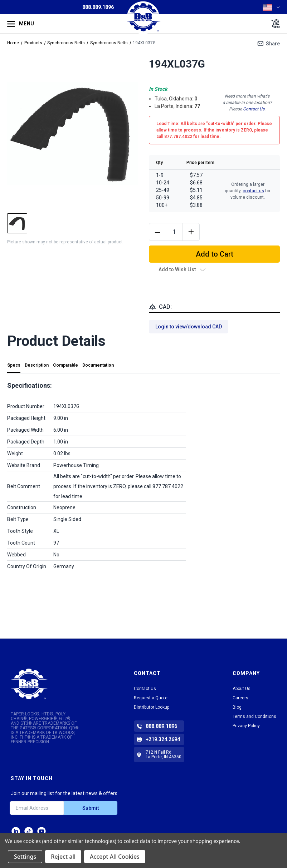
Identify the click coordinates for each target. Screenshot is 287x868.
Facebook (42, 831)
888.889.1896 (98, 7)
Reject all (63, 857)
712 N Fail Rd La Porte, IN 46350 (164, 755)
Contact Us (254, 109)
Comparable (65, 365)
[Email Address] (37, 808)
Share (273, 44)
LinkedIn (16, 831)
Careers (240, 698)
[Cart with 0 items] (273, 24)
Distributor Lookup (152, 707)
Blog (237, 707)
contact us (253, 191)
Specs (14, 365)
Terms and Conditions (254, 716)
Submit (91, 808)
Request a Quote (151, 698)
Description (37, 365)
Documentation (98, 365)
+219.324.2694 (163, 739)
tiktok (29, 831)
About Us (242, 689)
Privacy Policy (246, 726)
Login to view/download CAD (189, 327)
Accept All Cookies (115, 857)
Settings (25, 857)
